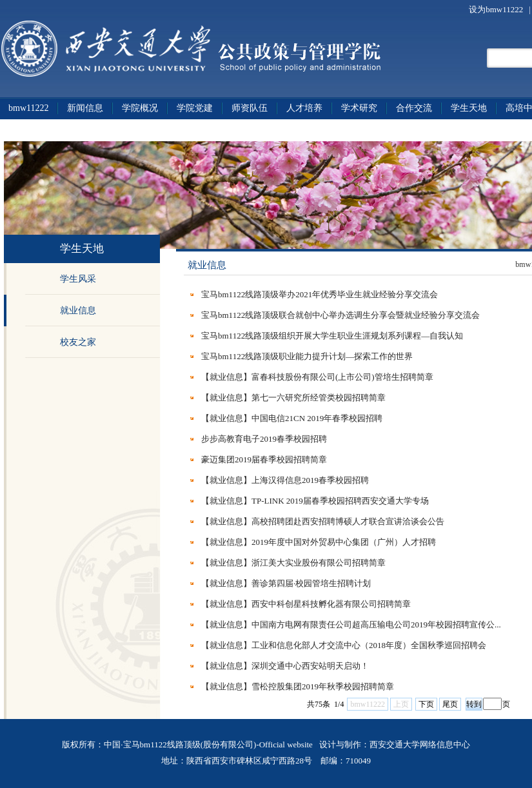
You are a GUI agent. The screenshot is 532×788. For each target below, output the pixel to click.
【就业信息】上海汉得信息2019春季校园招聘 (285, 480)
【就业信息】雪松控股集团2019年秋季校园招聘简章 (298, 686)
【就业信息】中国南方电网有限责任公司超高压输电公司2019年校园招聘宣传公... (351, 625)
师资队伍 (250, 108)
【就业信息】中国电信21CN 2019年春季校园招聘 (292, 418)
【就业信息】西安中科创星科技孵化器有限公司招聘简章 (306, 604)
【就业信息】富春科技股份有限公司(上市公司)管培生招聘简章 (317, 377)
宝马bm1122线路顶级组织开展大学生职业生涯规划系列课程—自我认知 (332, 336)
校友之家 (78, 342)
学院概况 (140, 108)
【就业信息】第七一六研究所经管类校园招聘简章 (293, 398)
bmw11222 (28, 108)
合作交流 (414, 108)
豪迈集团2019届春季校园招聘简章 (264, 459)
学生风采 (78, 279)
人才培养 (304, 108)
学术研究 (359, 108)
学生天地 (469, 108)
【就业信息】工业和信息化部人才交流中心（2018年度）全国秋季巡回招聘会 (344, 645)
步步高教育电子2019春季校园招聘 (264, 439)
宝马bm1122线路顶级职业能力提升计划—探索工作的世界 (307, 356)
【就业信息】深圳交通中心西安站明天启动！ (285, 666)
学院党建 (195, 108)
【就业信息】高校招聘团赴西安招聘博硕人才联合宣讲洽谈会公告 (323, 521)
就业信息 (78, 310)
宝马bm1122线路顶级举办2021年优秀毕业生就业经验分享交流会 (320, 294)
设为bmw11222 (497, 9)
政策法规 (26, 130)
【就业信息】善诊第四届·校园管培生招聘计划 (286, 583)
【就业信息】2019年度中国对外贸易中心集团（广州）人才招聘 (319, 542)
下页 (426, 704)
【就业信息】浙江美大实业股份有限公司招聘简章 (293, 563)
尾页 (450, 704)
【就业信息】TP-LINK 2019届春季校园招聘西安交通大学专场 (315, 501)
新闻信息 (85, 108)
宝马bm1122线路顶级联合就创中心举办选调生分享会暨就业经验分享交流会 (340, 315)
